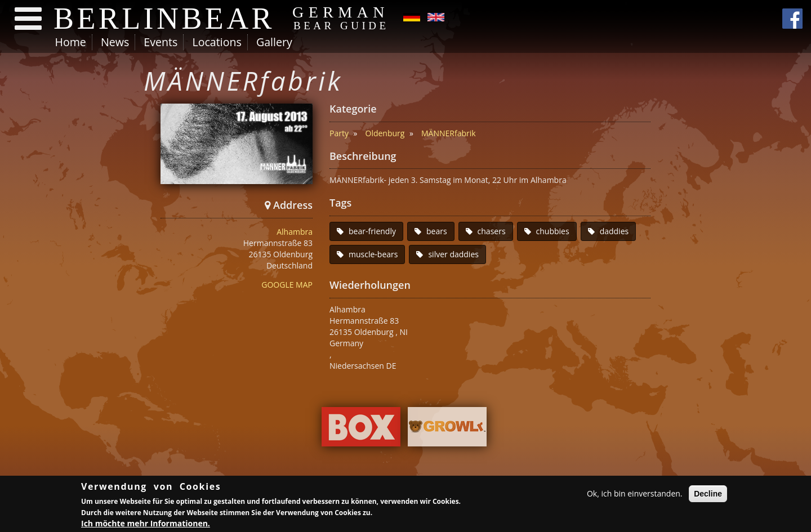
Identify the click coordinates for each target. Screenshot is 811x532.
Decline (708, 494)
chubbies (553, 231)
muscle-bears (373, 254)
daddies (614, 231)
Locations (217, 42)
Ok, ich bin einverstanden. (635, 494)
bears (437, 231)
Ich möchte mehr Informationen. (146, 524)
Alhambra (295, 232)
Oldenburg (385, 133)
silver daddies (453, 254)
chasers (492, 231)
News (115, 42)
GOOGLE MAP (287, 285)
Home (71, 42)
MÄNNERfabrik (449, 133)
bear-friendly (372, 231)
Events (161, 42)
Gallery (274, 42)
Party (339, 133)
